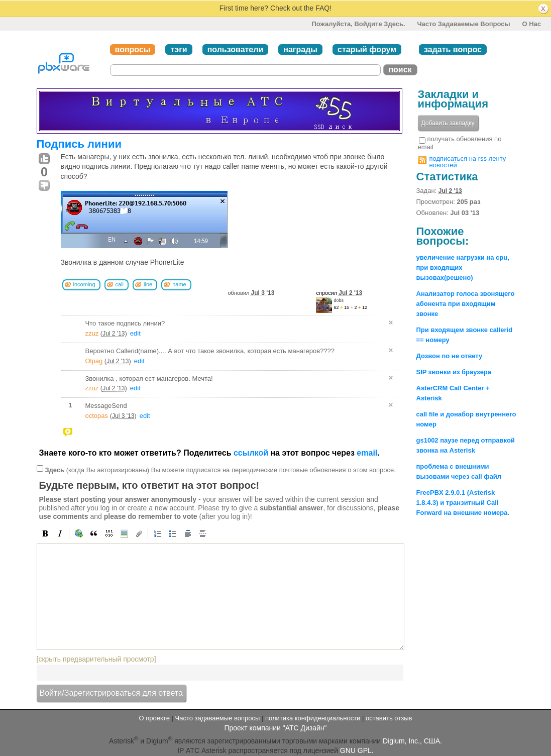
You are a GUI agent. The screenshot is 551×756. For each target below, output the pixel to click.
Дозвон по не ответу (450, 356)
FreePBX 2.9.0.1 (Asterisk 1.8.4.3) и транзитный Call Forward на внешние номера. (463, 503)
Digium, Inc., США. (412, 741)
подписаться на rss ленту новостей (468, 162)
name (179, 284)
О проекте (154, 718)
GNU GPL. (357, 750)
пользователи (236, 49)
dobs (339, 300)
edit (135, 333)
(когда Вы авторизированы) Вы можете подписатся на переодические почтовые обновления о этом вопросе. (220, 470)
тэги (179, 49)
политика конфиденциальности (313, 718)
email (367, 453)
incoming (84, 284)
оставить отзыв (389, 718)
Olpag (94, 361)
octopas (97, 416)
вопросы (133, 49)
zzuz (92, 333)
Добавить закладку (448, 123)
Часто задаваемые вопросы (463, 24)
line (148, 284)
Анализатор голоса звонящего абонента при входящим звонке (466, 304)
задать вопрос (453, 49)
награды (300, 49)
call (120, 284)
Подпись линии (79, 144)
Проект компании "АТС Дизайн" (275, 728)
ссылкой (251, 453)
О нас (531, 24)
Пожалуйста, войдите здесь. (358, 24)
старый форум (367, 49)
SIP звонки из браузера (454, 372)
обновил (251, 293)
